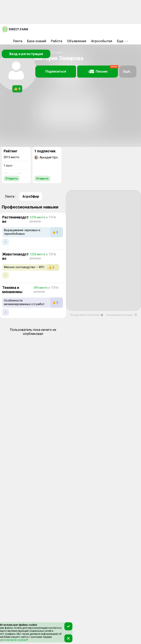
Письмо (103, 70)
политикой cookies (15, 640)
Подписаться (56, 71)
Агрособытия (102, 41)
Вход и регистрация (26, 54)
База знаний (37, 41)
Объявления (77, 41)
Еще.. (123, 41)
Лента (18, 41)
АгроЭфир (31, 196)
